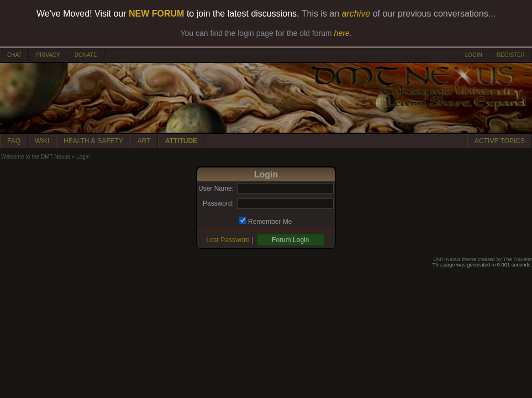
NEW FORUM (156, 14)
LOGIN (474, 55)
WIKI (42, 141)
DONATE (86, 55)
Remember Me (270, 222)
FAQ (14, 141)
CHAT (14, 55)
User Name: (216, 188)
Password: (218, 203)
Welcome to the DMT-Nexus (36, 157)
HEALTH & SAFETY (93, 141)
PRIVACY (48, 55)
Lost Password (228, 240)
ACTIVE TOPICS (500, 141)
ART (144, 141)
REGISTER (511, 55)
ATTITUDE (181, 141)
